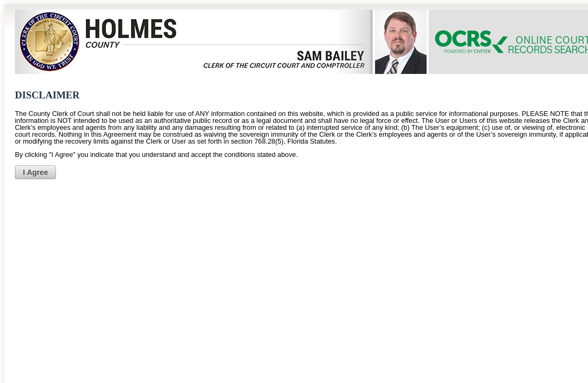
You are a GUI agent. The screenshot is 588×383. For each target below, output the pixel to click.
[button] (35, 172)
